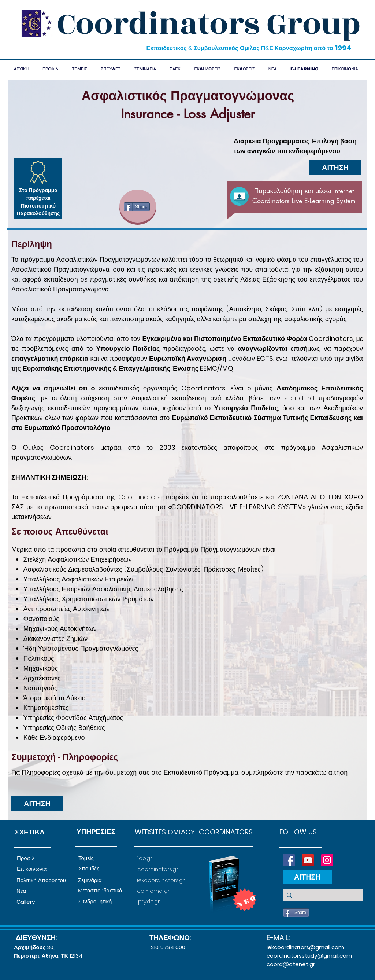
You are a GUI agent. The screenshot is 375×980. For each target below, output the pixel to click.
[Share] (137, 207)
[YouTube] (308, 860)
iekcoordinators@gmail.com (305, 947)
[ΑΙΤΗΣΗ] (335, 168)
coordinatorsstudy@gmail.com (309, 956)
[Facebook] (289, 860)
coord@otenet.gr (291, 964)
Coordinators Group (209, 24)
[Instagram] (327, 860)
